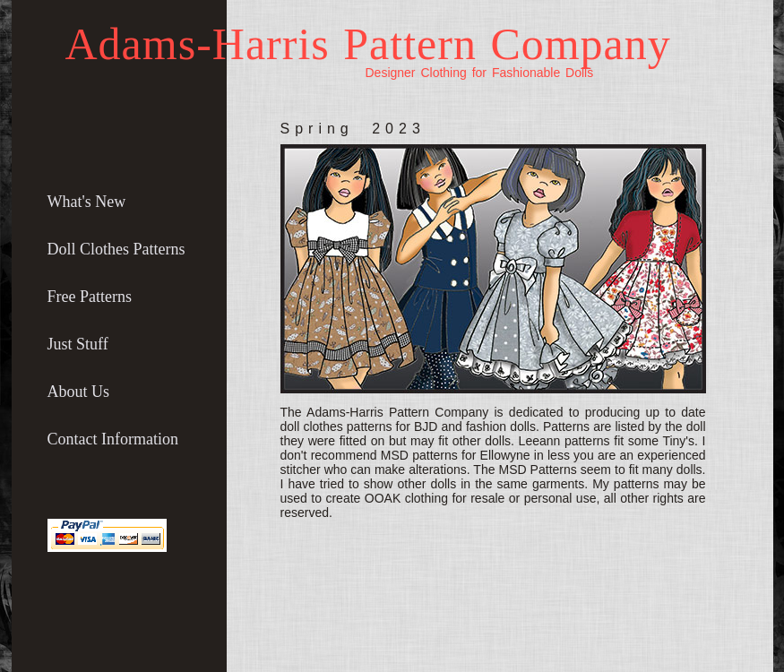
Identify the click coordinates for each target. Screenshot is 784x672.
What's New (87, 202)
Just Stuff (78, 344)
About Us (79, 392)
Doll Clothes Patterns (116, 249)
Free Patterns (90, 297)
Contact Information (113, 439)
